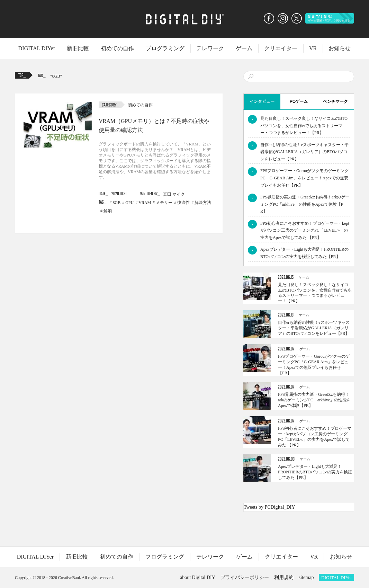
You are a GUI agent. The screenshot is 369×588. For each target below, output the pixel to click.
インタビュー (262, 101)
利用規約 (284, 577)
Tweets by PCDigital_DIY (269, 507)
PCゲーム (299, 101)
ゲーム (244, 48)
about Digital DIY (198, 577)
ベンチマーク (335, 101)
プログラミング (165, 48)
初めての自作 (117, 48)
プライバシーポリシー (245, 577)
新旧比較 (78, 48)
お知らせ (340, 48)
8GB (56, 76)
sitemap (306, 577)
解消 (108, 211)
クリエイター (281, 48)
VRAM (145, 203)
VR (313, 48)
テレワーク (210, 48)
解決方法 (203, 203)
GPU (129, 203)
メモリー (164, 203)
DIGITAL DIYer (37, 48)
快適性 (183, 203)
